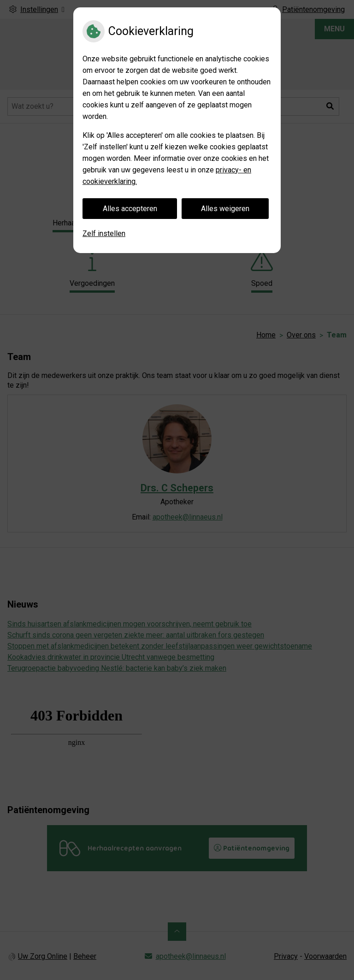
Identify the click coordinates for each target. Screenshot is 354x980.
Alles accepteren (130, 209)
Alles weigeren (225, 209)
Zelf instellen (104, 233)
